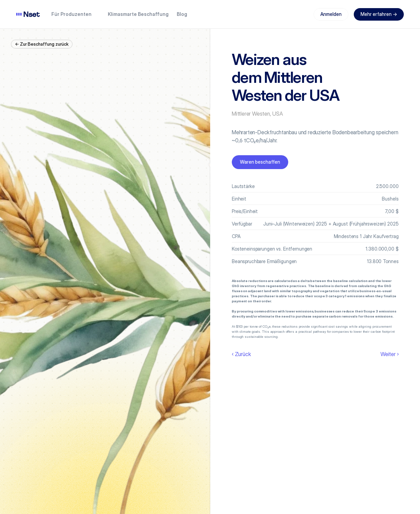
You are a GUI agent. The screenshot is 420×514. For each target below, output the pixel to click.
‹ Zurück (241, 354)
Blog (182, 14)
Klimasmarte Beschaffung (138, 14)
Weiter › (389, 354)
